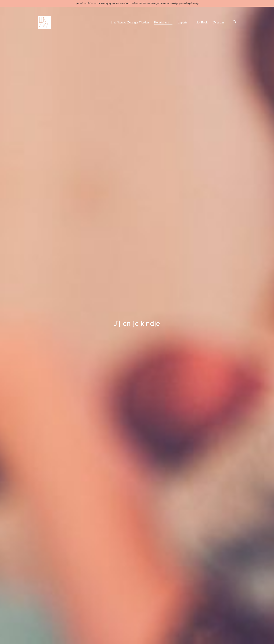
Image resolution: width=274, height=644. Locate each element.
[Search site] (235, 23)
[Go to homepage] (44, 22)
